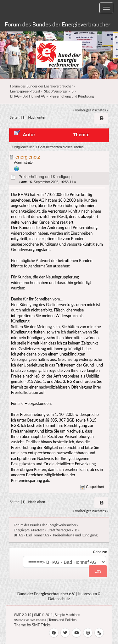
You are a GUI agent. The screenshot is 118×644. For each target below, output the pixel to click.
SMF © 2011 (43, 615)
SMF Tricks (41, 625)
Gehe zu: (100, 552)
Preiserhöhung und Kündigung (45, 177)
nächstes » (100, 110)
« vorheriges (82, 110)
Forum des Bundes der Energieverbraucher (58, 24)
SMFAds (20, 620)
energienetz (28, 157)
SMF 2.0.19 (23, 615)
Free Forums (38, 620)
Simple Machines (67, 615)
